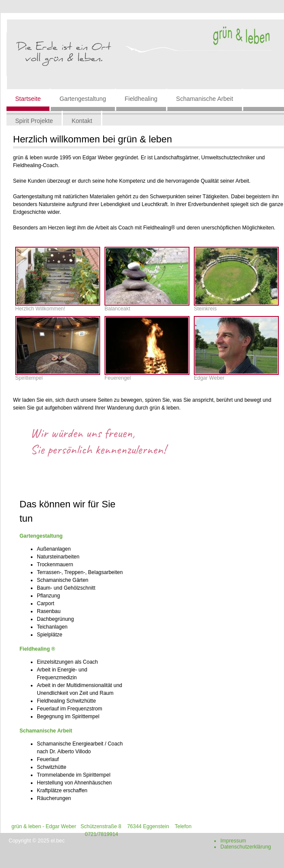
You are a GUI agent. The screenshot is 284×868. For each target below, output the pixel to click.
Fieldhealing (141, 99)
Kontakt (82, 121)
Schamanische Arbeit (205, 99)
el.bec (58, 841)
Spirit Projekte (34, 121)
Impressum (233, 841)
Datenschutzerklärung (246, 847)
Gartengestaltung (83, 99)
